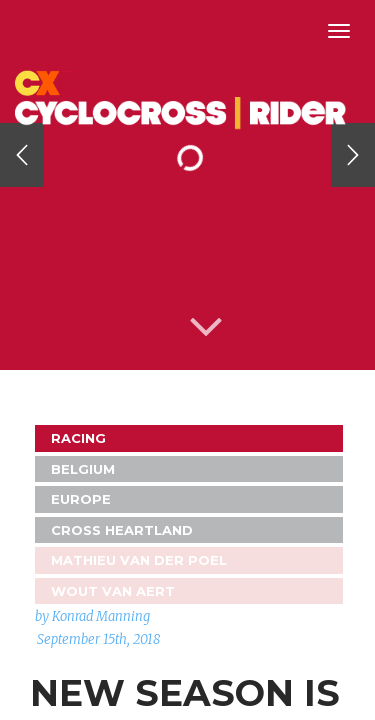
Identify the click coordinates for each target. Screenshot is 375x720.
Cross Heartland (122, 530)
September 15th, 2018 (98, 639)
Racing (78, 438)
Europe (81, 499)
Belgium (83, 469)
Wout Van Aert (113, 591)
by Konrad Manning (92, 616)
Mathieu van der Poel (139, 560)
